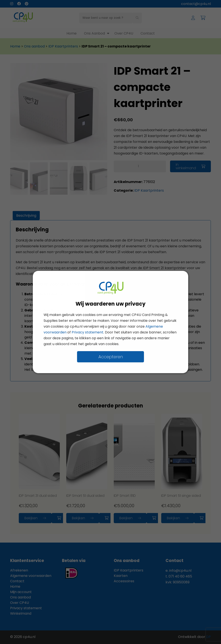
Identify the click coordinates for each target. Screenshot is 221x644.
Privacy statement (88, 332)
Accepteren (111, 357)
